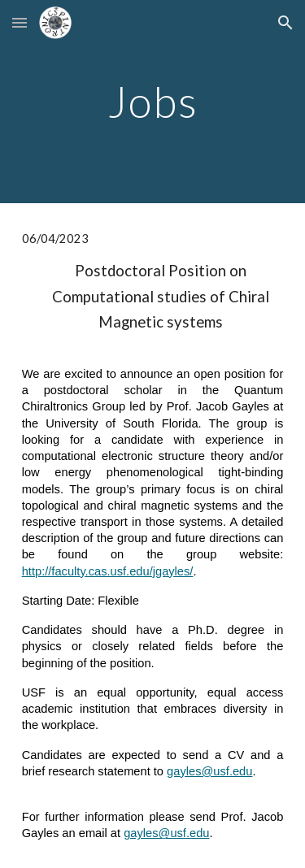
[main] (153, 101)
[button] (20, 22)
